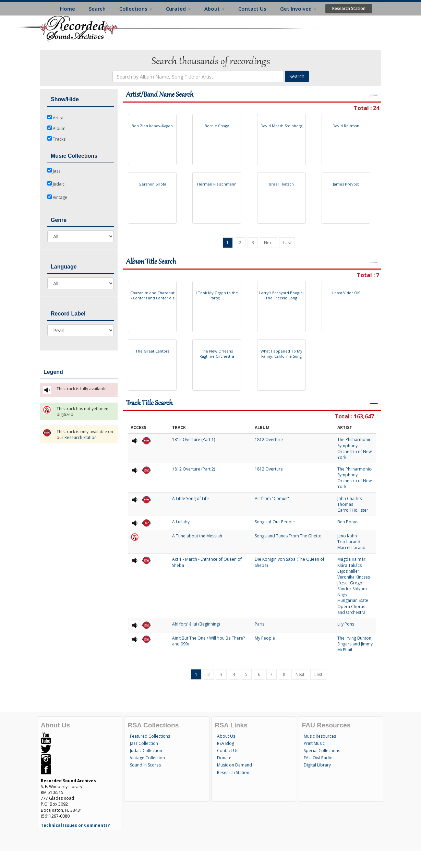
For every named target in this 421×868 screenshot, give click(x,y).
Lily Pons (346, 624)
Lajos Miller (348, 571)
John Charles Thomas (350, 501)
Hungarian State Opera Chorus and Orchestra (353, 606)
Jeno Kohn (347, 536)
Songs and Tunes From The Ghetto (288, 536)
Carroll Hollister (353, 510)
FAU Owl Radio (318, 758)
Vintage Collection (147, 758)
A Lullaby (181, 522)
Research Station (349, 8)
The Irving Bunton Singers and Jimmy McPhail (355, 644)
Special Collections (322, 751)
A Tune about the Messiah (197, 536)
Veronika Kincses (354, 577)
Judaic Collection (146, 751)
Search (97, 9)
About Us (226, 736)
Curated (178, 9)
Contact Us (252, 9)
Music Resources (320, 736)
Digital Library (317, 765)
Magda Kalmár (351, 559)
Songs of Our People (275, 522)
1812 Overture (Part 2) (194, 469)
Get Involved (298, 9)
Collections (136, 9)
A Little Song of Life (190, 498)
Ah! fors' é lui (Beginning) (196, 624)
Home (68, 9)
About (214, 9)
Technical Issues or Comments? (75, 825)
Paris (260, 624)
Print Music (314, 743)
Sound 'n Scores (145, 765)
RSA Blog (226, 743)
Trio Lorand (349, 542)
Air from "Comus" (272, 498)
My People (265, 638)
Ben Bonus (348, 522)
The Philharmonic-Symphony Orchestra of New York (355, 448)
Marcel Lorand (351, 548)
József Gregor (351, 583)
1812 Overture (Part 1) (194, 439)
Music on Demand (234, 765)
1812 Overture (269, 439)
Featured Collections (150, 736)
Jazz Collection (144, 743)
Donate (224, 758)
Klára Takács (350, 565)
